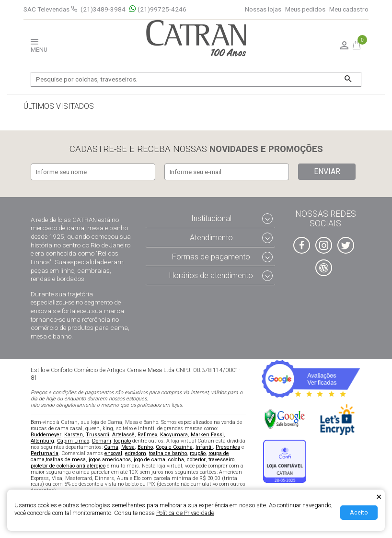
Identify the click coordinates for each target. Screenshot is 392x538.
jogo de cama (150, 460)
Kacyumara (174, 435)
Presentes (228, 447)
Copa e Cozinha (174, 447)
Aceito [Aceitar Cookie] (359, 512)
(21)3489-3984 (103, 9)
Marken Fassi (207, 435)
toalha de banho (168, 453)
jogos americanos (110, 460)
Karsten (74, 435)
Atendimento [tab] (211, 238)
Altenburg (42, 441)
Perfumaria (45, 453)
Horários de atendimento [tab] (211, 276)
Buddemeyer (46, 435)
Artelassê (123, 435)
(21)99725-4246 (158, 9)
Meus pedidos (305, 9)
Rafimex (147, 435)
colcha (176, 460)
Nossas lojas (263, 9)
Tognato (122, 441)
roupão (198, 453)
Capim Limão (73, 441)
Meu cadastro (349, 9)
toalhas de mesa (66, 460)
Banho (145, 447)
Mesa (128, 447)
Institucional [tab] (211, 218)
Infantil (204, 447)
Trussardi (98, 435)
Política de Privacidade (185, 513)
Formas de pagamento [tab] (211, 257)
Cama (111, 447)
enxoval (113, 453)
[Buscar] (348, 79)
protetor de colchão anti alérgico (68, 466)
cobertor (196, 460)
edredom (136, 453)
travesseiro (221, 460)
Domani (102, 441)
